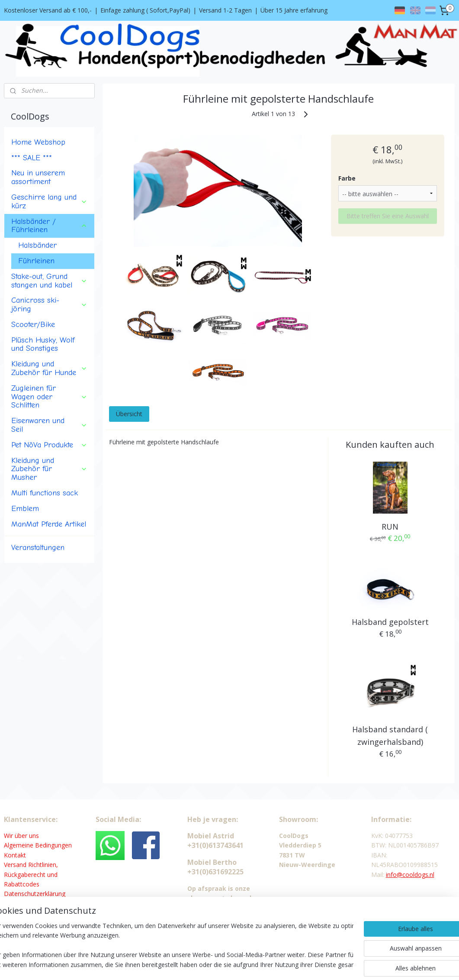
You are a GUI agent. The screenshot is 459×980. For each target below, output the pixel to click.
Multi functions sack (45, 493)
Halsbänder (37, 245)
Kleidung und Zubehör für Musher (49, 469)
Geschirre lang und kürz (49, 201)
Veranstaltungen (38, 547)
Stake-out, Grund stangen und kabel (49, 281)
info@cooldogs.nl (410, 875)
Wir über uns (21, 836)
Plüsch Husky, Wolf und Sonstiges (43, 344)
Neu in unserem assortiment (38, 177)
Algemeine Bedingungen (38, 845)
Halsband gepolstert (390, 622)
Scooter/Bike (33, 324)
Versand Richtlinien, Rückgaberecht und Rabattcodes (31, 874)
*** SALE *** (32, 158)
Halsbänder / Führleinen (49, 226)
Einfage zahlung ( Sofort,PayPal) (145, 10)
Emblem (25, 508)
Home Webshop (38, 142)
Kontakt (15, 855)
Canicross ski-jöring (49, 304)
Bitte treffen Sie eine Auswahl (388, 216)
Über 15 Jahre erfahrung (294, 10)
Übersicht (129, 414)
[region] (172, 946)
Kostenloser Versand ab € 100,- (48, 10)
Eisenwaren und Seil (49, 425)
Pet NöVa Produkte (49, 445)
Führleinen (36, 261)
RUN (390, 527)
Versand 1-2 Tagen (225, 10)
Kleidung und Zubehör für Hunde (49, 368)
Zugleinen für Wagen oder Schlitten (49, 397)
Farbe (347, 178)
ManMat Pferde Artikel (49, 524)
